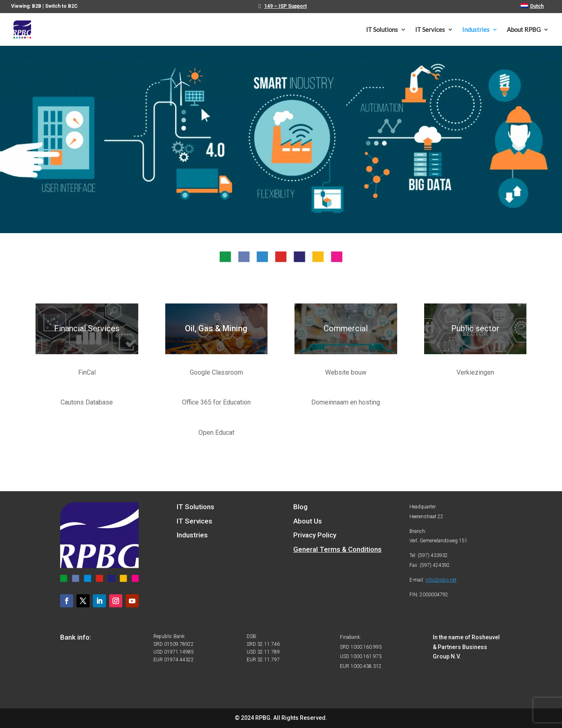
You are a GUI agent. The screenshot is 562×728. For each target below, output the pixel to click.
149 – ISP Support (285, 6)
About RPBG (524, 30)
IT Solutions (382, 30)
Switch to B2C (61, 6)
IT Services (430, 30)
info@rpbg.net (441, 580)
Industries (476, 30)
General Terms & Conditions (337, 549)
